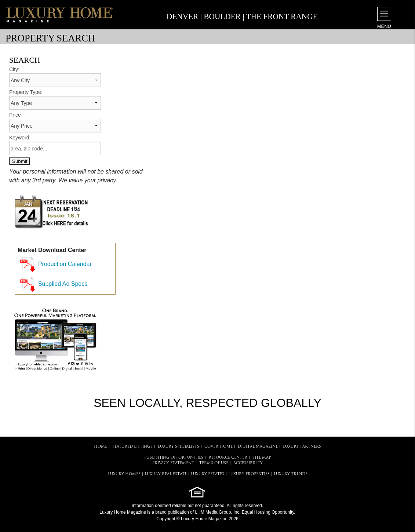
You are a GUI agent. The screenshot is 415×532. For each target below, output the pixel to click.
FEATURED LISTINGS (132, 447)
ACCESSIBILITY (248, 463)
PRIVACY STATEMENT (173, 463)
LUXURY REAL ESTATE (166, 474)
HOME (101, 447)
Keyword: (20, 138)
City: (14, 69)
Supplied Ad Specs (63, 284)
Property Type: (26, 92)
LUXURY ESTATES (207, 474)
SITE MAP (262, 458)
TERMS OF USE (214, 463)
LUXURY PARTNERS (302, 447)
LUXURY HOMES (124, 474)
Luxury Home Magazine (123, 512)
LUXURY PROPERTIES (249, 474)
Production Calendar (65, 264)
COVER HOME (219, 447)
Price (15, 115)
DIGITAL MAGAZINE (258, 447)
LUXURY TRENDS (291, 474)
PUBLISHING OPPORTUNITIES (174, 458)
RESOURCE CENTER (228, 458)
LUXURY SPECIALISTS (179, 447)
